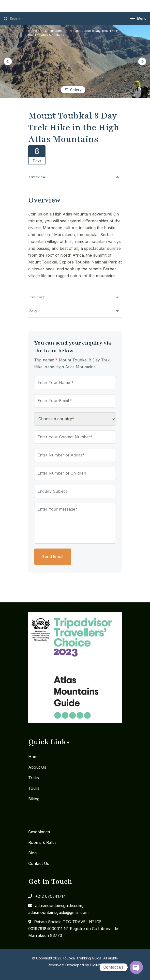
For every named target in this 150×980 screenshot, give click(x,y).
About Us (37, 767)
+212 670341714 (51, 896)
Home (34, 757)
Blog (32, 853)
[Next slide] (142, 61)
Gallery (76, 90)
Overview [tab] (37, 177)
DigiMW (96, 965)
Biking (34, 799)
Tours (34, 788)
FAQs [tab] (33, 311)
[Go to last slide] (8, 61)
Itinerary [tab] (37, 297)
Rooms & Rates (42, 842)
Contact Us (39, 863)
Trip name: (46, 360)
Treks (34, 778)
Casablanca (39, 832)
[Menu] (132, 18)
